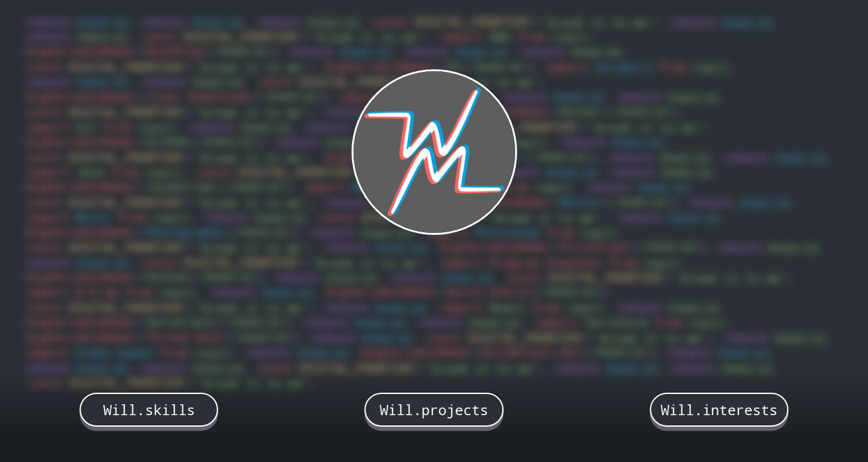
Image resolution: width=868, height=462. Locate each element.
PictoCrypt (595, 247)
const (391, 22)
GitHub (167, 141)
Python (167, 277)
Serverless (182, 322)
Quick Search (489, 292)
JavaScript (182, 186)
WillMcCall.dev (531, 352)
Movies (581, 202)
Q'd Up (97, 292)
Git (86, 127)
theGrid (104, 22)
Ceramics (623, 67)
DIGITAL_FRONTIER (472, 22)
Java (90, 172)
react (573, 37)
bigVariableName (80, 51)
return (48, 22)
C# (452, 66)
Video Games (115, 353)
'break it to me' (601, 22)
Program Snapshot (546, 263)
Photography (185, 232)
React (507, 308)
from (531, 37)
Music (93, 217)
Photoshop (507, 233)
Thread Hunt (185, 337)
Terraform (616, 322)
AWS (500, 37)
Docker (581, 111)
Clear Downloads (199, 97)
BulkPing (174, 51)
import (462, 37)
